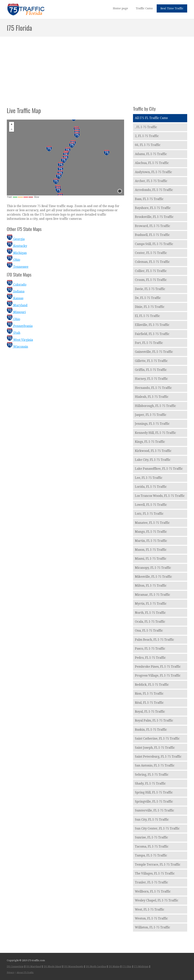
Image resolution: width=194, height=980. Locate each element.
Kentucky (17, 246)
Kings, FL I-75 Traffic (150, 442)
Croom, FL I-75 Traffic (151, 280)
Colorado (17, 285)
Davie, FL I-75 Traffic (150, 289)
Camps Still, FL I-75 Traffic (154, 244)
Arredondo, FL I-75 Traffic (154, 190)
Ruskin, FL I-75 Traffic (151, 730)
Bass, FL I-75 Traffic (149, 199)
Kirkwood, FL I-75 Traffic (153, 451)
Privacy (11, 973)
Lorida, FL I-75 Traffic (151, 487)
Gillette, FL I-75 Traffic (151, 361)
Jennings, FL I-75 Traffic (152, 424)
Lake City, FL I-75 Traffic (153, 460)
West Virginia (20, 340)
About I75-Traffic (25, 973)
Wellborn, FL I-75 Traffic (153, 891)
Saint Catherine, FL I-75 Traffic (157, 739)
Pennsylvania (20, 326)
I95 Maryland (34, 967)
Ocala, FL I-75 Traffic (150, 622)
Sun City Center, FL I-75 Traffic (157, 828)
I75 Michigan (141, 967)
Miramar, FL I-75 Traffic (153, 595)
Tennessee (18, 267)
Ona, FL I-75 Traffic (149, 631)
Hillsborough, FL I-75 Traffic (155, 406)
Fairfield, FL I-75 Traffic (152, 334)
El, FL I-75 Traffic (147, 316)
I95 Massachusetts (74, 967)
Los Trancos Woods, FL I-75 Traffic (160, 496)
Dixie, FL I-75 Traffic (150, 307)
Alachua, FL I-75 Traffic (152, 163)
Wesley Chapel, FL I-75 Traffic (157, 900)
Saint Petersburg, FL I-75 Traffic (158, 757)
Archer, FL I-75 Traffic (151, 181)
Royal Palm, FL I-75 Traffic (154, 720)
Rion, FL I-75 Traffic (149, 694)
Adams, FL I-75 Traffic (151, 154)
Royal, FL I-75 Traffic (150, 712)
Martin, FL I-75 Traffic (151, 541)
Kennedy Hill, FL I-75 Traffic (155, 433)
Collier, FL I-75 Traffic (151, 271)
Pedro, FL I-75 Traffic (150, 658)
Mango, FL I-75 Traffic (151, 532)
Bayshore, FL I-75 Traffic (153, 208)
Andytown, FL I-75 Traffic (153, 172)
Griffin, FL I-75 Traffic (151, 370)
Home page (120, 8)
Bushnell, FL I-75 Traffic (152, 235)
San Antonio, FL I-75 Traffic (155, 765)
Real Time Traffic (172, 8)
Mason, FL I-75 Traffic (151, 550)
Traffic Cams (144, 8)
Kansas (15, 298)
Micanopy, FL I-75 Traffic (153, 568)
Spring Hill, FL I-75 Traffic (154, 792)
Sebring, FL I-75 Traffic (152, 775)
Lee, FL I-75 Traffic (149, 478)
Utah (14, 333)
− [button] (12, 129)
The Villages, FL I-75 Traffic (155, 873)
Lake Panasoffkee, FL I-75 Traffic (159, 469)
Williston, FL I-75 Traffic (153, 927)
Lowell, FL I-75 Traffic (151, 505)
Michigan (17, 253)
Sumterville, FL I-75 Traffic (154, 810)
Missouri (16, 312)
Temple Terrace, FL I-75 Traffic (158, 865)
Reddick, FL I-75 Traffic (152, 685)
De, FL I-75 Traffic (148, 298)
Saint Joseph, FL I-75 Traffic (155, 748)
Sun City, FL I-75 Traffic (152, 820)
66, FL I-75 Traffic (148, 145)
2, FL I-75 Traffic (147, 136)
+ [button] (12, 124)
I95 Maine (114, 967)
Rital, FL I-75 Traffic (149, 703)
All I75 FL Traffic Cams (151, 118)
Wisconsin (17, 347)
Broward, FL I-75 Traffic (153, 226)
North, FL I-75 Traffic (150, 613)
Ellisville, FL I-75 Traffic (152, 325)
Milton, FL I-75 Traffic (151, 586)
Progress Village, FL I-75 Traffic (158, 676)
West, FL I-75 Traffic (150, 909)
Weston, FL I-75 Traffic (151, 918)
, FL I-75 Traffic (146, 127)
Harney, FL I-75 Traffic (151, 379)
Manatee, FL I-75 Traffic (152, 523)
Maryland (17, 305)
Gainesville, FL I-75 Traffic (154, 352)
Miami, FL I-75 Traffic (151, 559)
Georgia (16, 239)
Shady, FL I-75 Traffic (150, 783)
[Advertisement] (97, 67)
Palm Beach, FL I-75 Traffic (154, 640)
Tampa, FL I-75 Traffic (151, 855)
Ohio (13, 260)
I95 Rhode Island (53, 967)
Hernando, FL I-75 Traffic (153, 388)
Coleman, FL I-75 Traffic (152, 262)
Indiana (16, 291)
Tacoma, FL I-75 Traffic (152, 846)
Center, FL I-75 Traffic (151, 253)
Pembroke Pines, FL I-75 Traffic (158, 667)
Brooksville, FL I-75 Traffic (154, 217)
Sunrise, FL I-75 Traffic (151, 837)
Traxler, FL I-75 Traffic (151, 882)
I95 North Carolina (96, 967)
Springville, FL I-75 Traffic (154, 802)
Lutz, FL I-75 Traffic (149, 514)
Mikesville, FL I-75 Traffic (153, 577)
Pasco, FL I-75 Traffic (150, 649)
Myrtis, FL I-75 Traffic (151, 604)
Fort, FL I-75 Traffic (149, 343)
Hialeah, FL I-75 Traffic (152, 397)
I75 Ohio (127, 967)
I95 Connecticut (15, 967)
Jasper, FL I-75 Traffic (151, 415)
